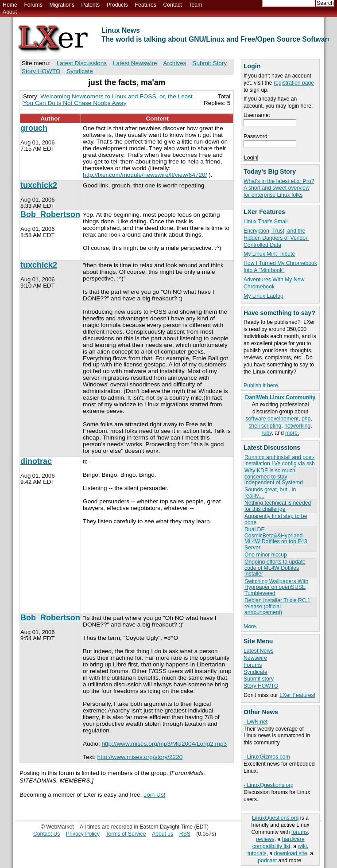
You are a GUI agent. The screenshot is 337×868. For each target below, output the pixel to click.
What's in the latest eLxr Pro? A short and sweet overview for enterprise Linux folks (279, 188)
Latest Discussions (82, 63)
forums (300, 832)
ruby (267, 433)
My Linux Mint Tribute (269, 254)
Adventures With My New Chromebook (274, 283)
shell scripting (265, 426)
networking (297, 426)
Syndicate (256, 672)
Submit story (259, 679)
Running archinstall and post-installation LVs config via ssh (280, 460)
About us (163, 834)
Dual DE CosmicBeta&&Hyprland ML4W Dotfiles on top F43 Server (276, 538)
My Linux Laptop (263, 296)
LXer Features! (297, 695)
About (10, 12)
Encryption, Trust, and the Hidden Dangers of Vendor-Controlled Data (276, 238)
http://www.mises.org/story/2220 (140, 757)
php (306, 419)
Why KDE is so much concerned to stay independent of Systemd (274, 477)
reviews (265, 839)
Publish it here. (261, 385)
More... (252, 627)
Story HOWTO (261, 686)
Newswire (255, 658)
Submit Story (209, 63)
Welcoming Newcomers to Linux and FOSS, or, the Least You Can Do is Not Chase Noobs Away (108, 100)
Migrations (62, 5)
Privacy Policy (83, 834)
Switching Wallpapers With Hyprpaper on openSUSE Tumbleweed (276, 587)
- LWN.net (256, 722)
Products (117, 5)
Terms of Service (126, 834)
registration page (294, 83)
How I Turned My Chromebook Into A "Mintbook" (280, 267)
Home (10, 5)
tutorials (257, 853)
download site (291, 853)
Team (195, 5)
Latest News (258, 651)
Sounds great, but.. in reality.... (270, 492)
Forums (33, 5)
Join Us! (154, 795)
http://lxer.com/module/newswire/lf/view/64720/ (145, 175)
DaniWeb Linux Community (281, 397)
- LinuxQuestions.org (269, 785)
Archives (174, 63)
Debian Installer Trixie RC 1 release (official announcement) (277, 606)
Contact (172, 5)
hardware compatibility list (279, 843)
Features (146, 5)
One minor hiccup (266, 555)
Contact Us (47, 834)
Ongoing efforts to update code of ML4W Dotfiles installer (275, 568)
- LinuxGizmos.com (267, 757)
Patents (91, 5)
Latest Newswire (135, 63)
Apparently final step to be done (276, 519)
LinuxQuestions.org (275, 818)
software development (272, 419)
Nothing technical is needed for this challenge (278, 506)
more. (292, 433)
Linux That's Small (265, 222)
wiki (302, 846)
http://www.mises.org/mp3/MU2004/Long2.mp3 (164, 744)
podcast (267, 860)
